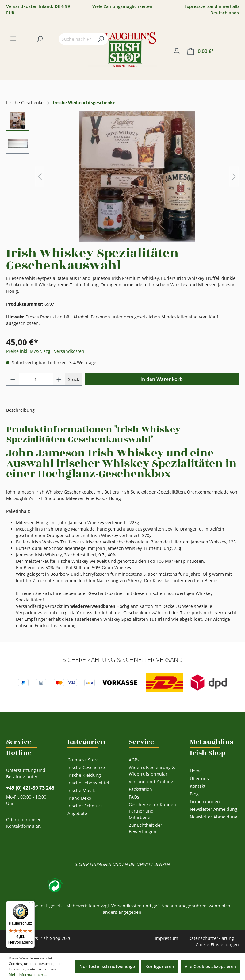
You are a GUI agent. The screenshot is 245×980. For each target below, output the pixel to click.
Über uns (199, 778)
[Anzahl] (36, 379)
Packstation (140, 789)
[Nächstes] (234, 177)
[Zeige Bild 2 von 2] (142, 237)
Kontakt (198, 786)
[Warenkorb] (201, 51)
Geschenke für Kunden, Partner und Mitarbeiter (153, 811)
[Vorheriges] (40, 177)
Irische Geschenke (86, 767)
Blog (194, 794)
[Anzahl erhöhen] (59, 379)
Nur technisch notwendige (107, 966)
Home (196, 771)
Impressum (167, 938)
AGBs (134, 760)
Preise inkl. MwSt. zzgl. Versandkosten (45, 351)
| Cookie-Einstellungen (215, 945)
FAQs (134, 797)
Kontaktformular (23, 826)
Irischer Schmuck (85, 806)
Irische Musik (81, 790)
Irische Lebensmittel (88, 783)
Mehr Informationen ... (28, 975)
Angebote (77, 813)
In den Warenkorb (162, 379)
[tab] (20, 410)
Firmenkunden (205, 801)
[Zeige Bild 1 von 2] (132, 237)
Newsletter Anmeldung (214, 809)
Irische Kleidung (84, 775)
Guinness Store (83, 760)
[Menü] (13, 39)
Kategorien (86, 742)
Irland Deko (79, 798)
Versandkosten (126, 906)
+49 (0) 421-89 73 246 (30, 788)
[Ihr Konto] (177, 51)
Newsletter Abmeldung (214, 817)
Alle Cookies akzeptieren (210, 966)
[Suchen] (40, 39)
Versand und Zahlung (151, 782)
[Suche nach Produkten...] (77, 39)
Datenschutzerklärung (211, 938)
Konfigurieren (160, 966)
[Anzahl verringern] (13, 379)
